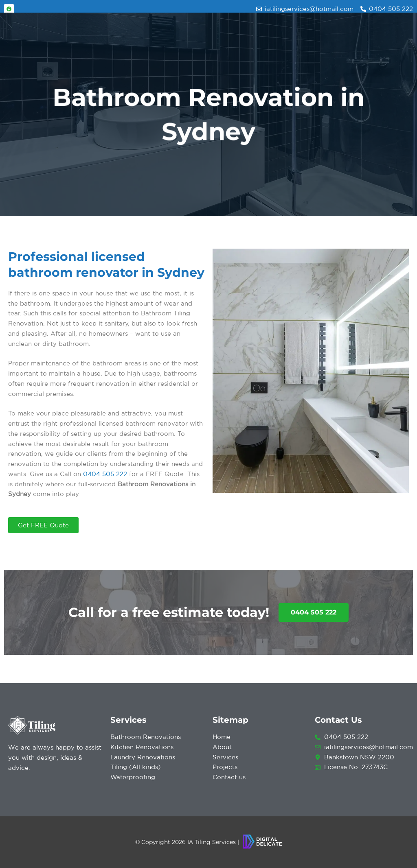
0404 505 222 (105, 474)
